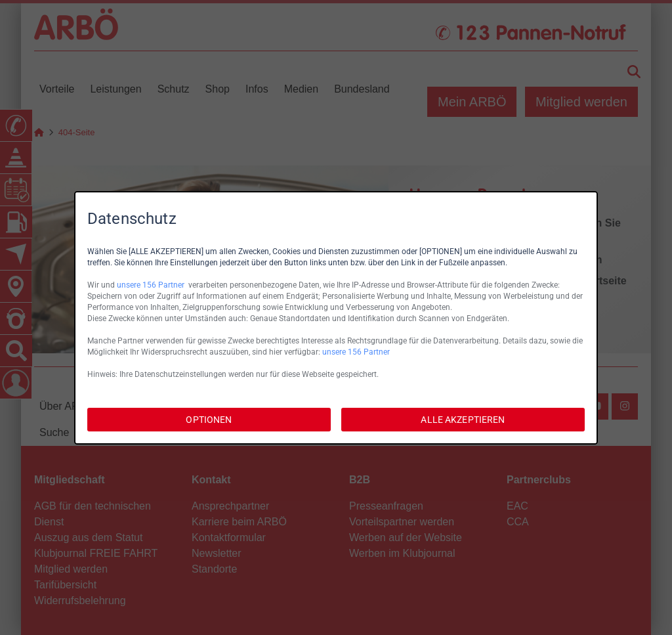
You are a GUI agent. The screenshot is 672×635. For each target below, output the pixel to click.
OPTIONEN (209, 420)
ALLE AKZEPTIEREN (463, 420)
